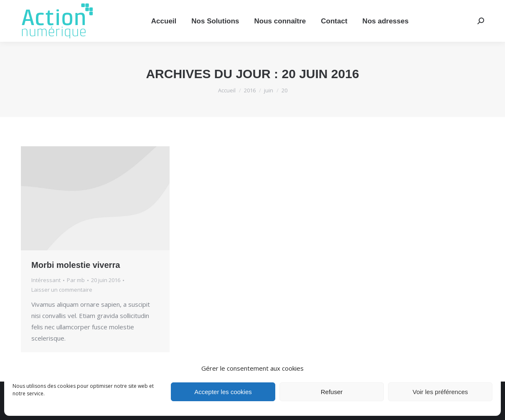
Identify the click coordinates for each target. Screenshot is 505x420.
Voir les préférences (440, 392)
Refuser (332, 392)
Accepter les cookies (223, 392)
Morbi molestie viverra (76, 265)
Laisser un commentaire (62, 290)
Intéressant (46, 280)
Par (76, 280)
